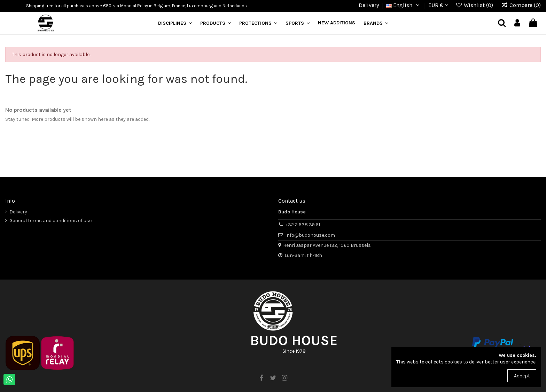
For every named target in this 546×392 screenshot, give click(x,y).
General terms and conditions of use (50, 221)
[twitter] (273, 378)
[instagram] (284, 378)
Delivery (369, 5)
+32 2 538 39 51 (303, 225)
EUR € (438, 5)
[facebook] (262, 378)
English (404, 5)
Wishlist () (475, 5)
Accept (522, 376)
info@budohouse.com (310, 235)
